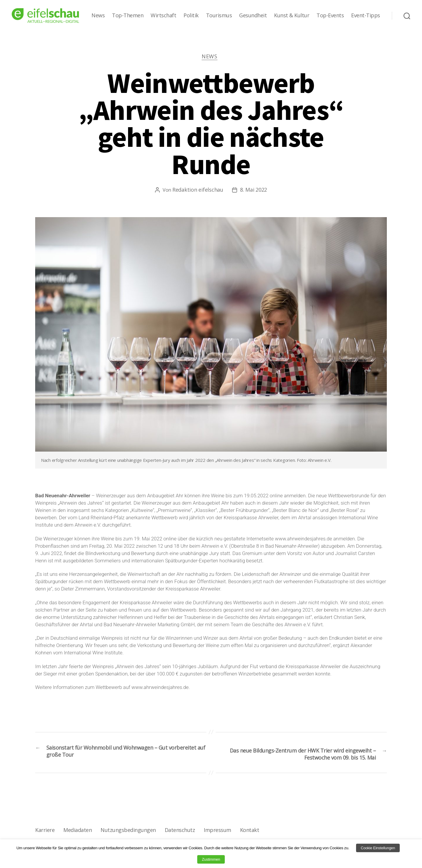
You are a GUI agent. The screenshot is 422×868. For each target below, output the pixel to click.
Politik (191, 16)
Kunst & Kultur (292, 16)
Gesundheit (253, 16)
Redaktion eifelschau (198, 191)
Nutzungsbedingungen (127, 834)
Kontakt (246, 834)
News (98, 16)
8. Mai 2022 (253, 191)
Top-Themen (128, 16)
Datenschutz (178, 834)
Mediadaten (77, 834)
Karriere (45, 834)
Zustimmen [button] (211, 859)
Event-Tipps (366, 16)
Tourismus (219, 16)
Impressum (215, 834)
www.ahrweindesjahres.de (303, 540)
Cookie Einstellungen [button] (378, 848)
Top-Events (330, 16)
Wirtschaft (163, 16)
